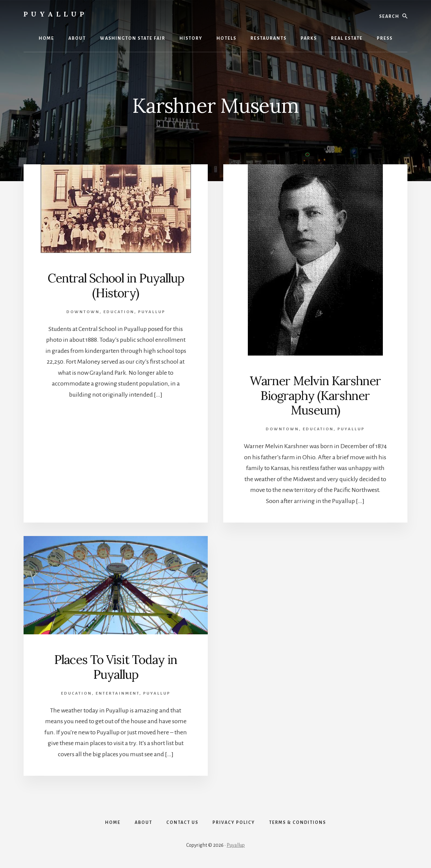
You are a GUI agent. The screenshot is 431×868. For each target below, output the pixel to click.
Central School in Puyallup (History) (116, 285)
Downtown (83, 312)
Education (119, 312)
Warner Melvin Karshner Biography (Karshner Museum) (315, 395)
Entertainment (118, 693)
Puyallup (55, 14)
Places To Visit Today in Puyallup (116, 667)
